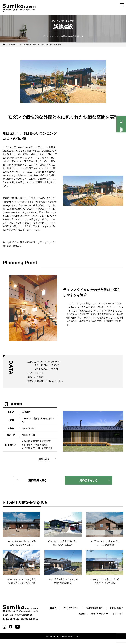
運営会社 (82, 618)
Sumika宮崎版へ (95, 612)
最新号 (53, 612)
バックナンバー (71, 612)
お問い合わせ (117, 612)
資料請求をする (89, 480)
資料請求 (121, 127)
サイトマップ (118, 618)
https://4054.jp (29, 434)
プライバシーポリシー (99, 618)
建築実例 (12, 44)
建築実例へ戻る (37, 480)
